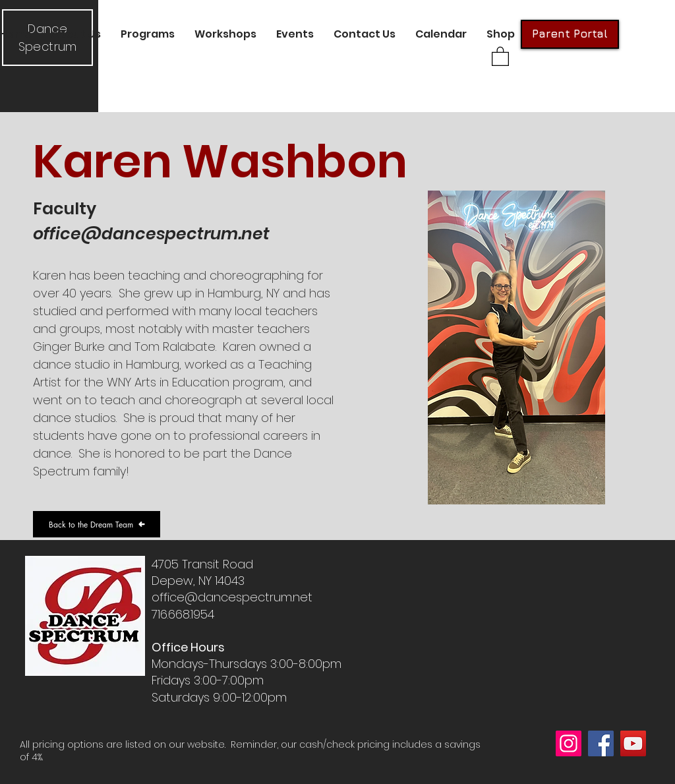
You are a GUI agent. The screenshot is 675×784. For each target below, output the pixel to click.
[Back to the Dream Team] (97, 524)
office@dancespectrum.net (151, 234)
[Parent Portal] (570, 34)
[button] (76, 34)
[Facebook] (601, 743)
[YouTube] (633, 743)
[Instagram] (569, 743)
